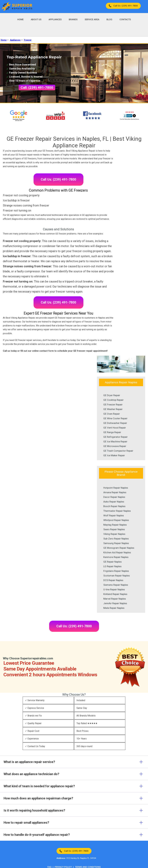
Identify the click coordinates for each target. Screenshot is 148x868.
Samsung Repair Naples (116, 543)
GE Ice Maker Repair (114, 455)
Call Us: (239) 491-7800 (126, 6)
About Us (36, 20)
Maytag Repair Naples (115, 525)
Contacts (125, 20)
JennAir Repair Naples (115, 603)
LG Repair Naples (112, 566)
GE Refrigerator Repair (115, 437)
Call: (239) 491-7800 (37, 88)
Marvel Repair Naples (115, 599)
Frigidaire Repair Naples (116, 571)
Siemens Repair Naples (116, 585)
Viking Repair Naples (114, 534)
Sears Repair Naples (114, 529)
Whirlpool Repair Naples (116, 520)
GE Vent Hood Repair (115, 428)
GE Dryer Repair (112, 395)
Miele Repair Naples (114, 608)
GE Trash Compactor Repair (118, 451)
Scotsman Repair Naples (117, 576)
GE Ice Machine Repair (115, 442)
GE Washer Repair (113, 409)
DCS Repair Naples (113, 580)
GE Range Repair (112, 432)
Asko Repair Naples (114, 502)
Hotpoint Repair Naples (116, 488)
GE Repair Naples (113, 562)
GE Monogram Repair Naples (119, 548)
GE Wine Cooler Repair (115, 418)
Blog (109, 20)
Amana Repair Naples (115, 492)
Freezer (28, 40)
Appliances (55, 20)
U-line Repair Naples (114, 589)
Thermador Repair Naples (117, 511)
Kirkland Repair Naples (115, 594)
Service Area (92, 20)
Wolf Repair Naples (114, 515)
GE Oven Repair (112, 414)
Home (20, 20)
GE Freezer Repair (113, 405)
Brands (73, 20)
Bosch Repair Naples (114, 506)
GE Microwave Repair (115, 446)
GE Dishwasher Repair (115, 423)
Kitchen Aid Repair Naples (117, 552)
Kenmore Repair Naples (116, 557)
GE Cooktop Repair (113, 400)
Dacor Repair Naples (114, 497)
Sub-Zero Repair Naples (116, 539)
